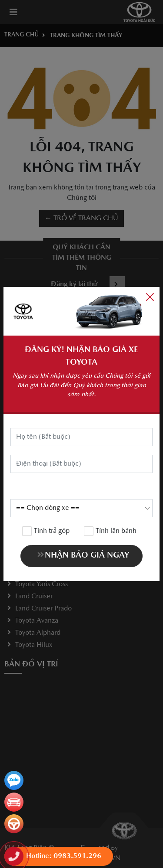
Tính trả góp (46, 531)
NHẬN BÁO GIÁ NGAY (82, 555)
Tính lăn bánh (110, 531)
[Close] (150, 297)
